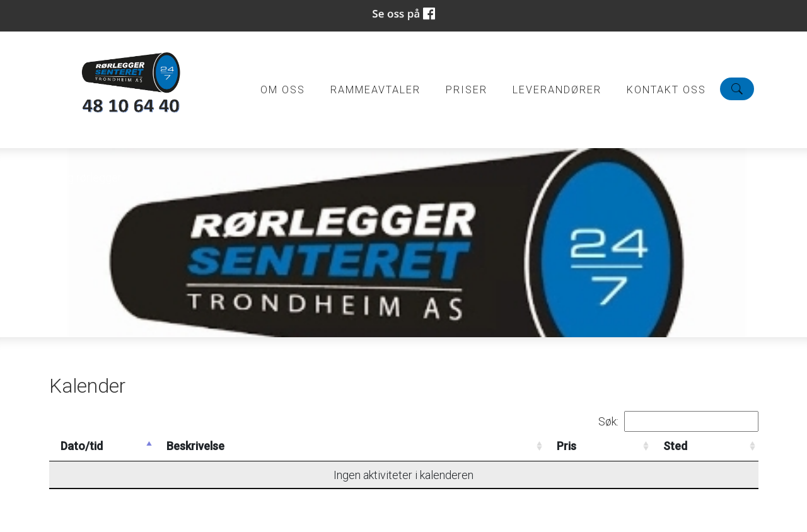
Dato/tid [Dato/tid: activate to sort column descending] (82, 446)
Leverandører (557, 90)
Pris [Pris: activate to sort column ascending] (566, 446)
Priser (467, 90)
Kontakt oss (666, 90)
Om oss (283, 90)
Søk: (678, 421)
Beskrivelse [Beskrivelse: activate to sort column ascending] (195, 446)
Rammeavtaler (375, 90)
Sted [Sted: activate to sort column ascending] (675, 446)
